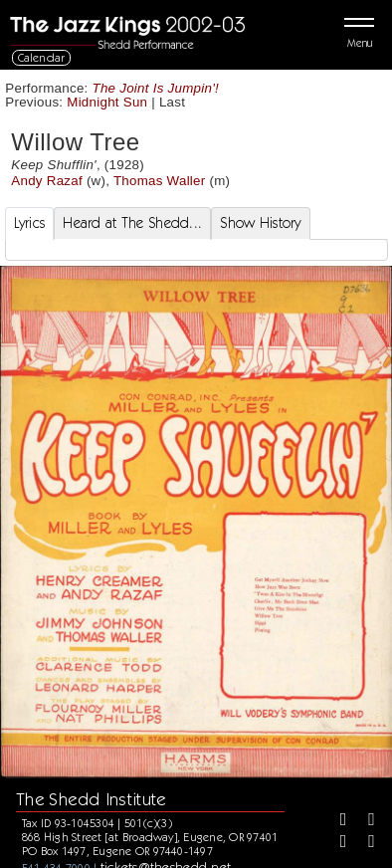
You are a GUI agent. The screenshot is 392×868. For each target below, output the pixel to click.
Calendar (42, 57)
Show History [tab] (260, 223)
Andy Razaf (47, 181)
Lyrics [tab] (30, 223)
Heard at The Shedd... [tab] (132, 223)
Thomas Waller (160, 181)
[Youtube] (364, 843)
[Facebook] (336, 821)
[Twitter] (364, 821)
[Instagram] (336, 843)
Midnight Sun (107, 102)
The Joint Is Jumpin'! (156, 88)
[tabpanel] (196, 250)
